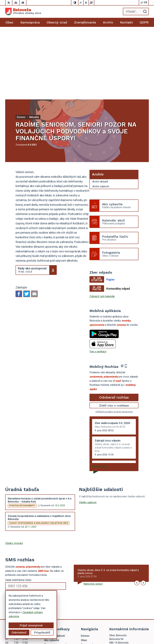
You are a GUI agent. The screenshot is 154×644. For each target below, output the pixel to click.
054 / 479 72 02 (118, 594)
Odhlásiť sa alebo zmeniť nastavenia (114, 344)
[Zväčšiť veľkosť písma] (91, 3)
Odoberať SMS (21, 529)
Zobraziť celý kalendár (102, 229)
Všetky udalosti (88, 435)
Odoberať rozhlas (114, 330)
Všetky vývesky (14, 476)
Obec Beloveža (113, 631)
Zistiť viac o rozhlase (114, 338)
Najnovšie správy (93, 517)
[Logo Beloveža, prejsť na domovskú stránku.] (23, 11)
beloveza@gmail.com (121, 598)
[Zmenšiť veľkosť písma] (81, 3)
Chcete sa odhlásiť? (15, 536)
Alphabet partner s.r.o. (110, 627)
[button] (137, 515)
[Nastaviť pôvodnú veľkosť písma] (86, 3)
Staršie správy (100, 399)
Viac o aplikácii (98, 284)
